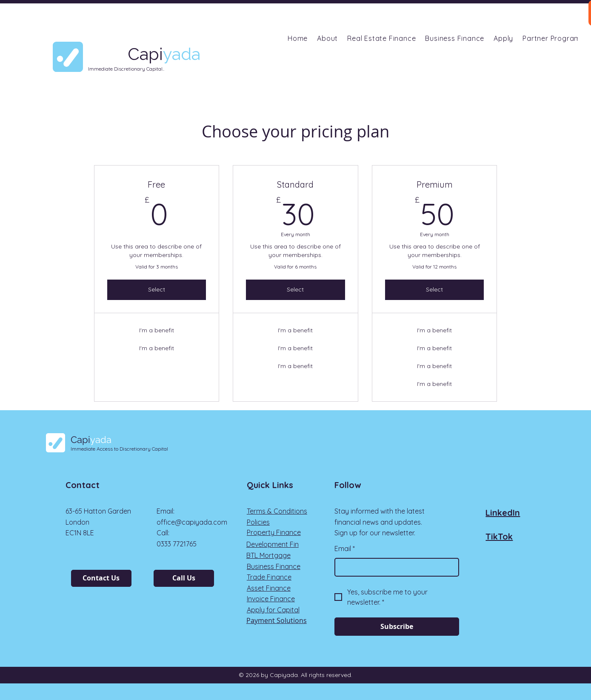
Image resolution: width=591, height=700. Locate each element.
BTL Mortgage (268, 555)
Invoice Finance (271, 599)
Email (345, 549)
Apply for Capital (273, 610)
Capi (91, 440)
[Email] (394, 567)
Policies (258, 522)
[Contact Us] (101, 578)
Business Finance (274, 566)
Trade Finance (269, 577)
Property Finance (274, 532)
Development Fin (273, 544)
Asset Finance (269, 588)
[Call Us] (184, 578)
